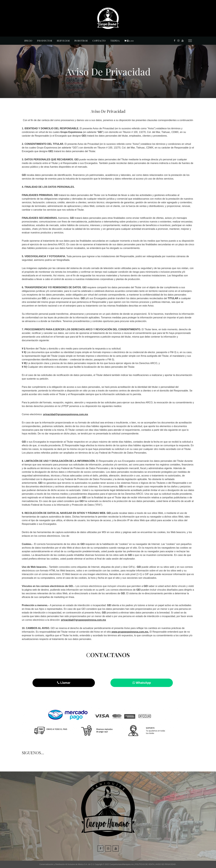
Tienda (115, 41)
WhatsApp (142, 683)
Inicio (28, 41)
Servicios (63, 41)
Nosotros (81, 41)
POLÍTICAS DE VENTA (145, 864)
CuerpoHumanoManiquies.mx (122, 864)
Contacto (99, 41)
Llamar (64, 683)
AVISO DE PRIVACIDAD (166, 864)
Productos (45, 41)
